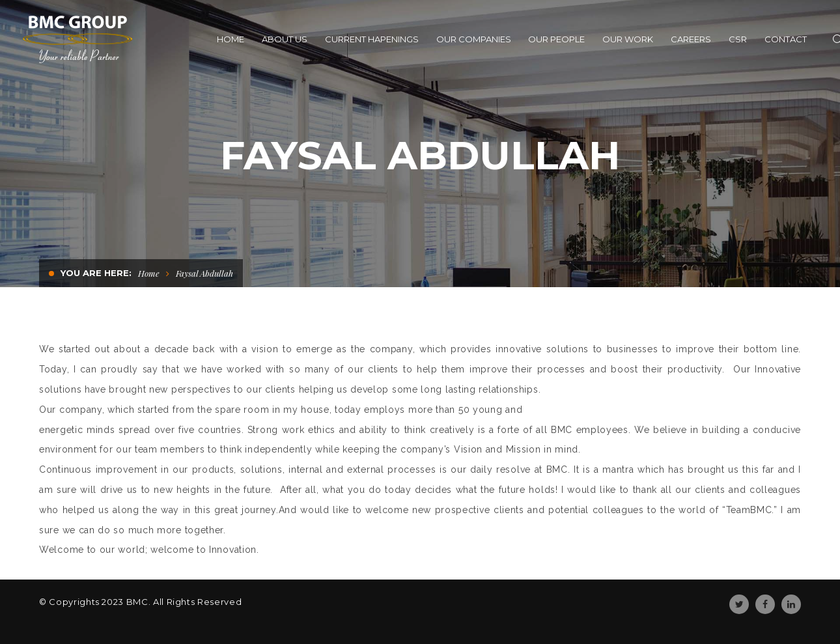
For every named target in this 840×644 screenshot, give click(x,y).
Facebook (765, 604)
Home (149, 273)
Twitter (739, 604)
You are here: (96, 273)
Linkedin (791, 604)
